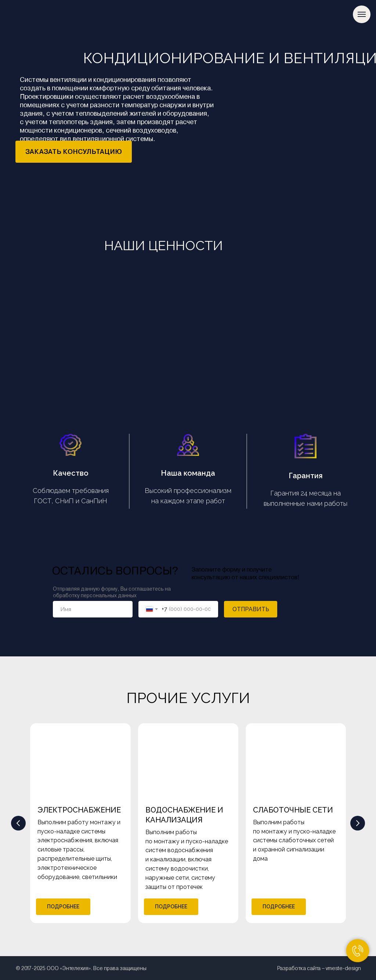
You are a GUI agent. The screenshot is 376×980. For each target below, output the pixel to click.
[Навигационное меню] (362, 14)
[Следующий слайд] (358, 823)
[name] (93, 609)
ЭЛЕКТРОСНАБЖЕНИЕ (79, 810)
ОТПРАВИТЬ (251, 609)
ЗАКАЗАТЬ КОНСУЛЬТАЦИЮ (74, 152)
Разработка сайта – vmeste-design (319, 968)
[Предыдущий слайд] (18, 823)
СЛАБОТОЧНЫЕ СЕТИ (293, 810)
